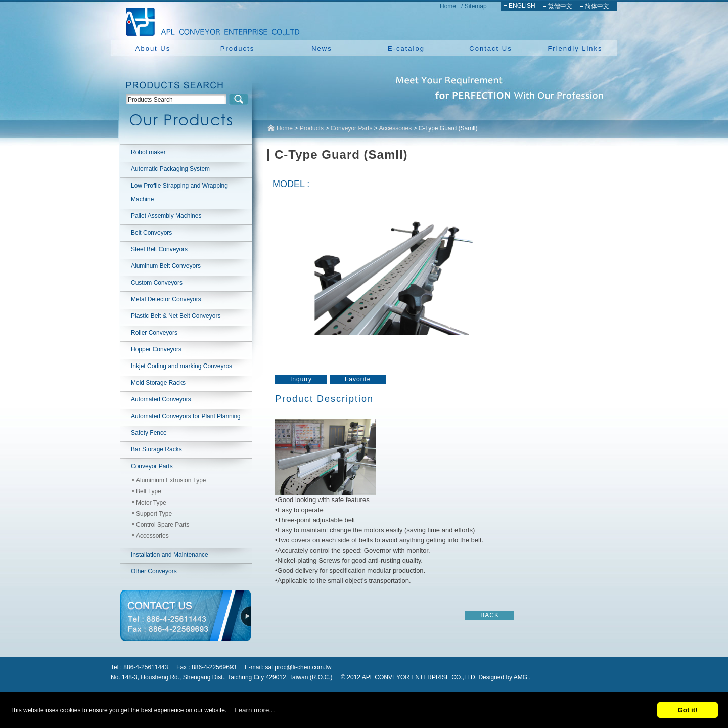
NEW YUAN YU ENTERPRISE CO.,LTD (210, 20)
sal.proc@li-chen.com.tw (299, 667)
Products (237, 48)
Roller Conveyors (154, 333)
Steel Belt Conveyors (159, 249)
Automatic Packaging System (170, 169)
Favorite (358, 379)
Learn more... (255, 710)
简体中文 (597, 6)
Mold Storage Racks (158, 383)
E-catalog (406, 48)
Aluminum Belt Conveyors (166, 266)
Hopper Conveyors (156, 349)
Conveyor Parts (152, 466)
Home (448, 6)
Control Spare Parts (163, 525)
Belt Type (149, 491)
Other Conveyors (154, 571)
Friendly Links (575, 48)
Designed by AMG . (504, 677)
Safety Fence (149, 433)
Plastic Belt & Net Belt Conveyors (176, 316)
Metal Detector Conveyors (166, 299)
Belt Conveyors (151, 233)
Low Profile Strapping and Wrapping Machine (179, 192)
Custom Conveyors (157, 283)
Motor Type (151, 503)
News (322, 48)
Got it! (687, 710)
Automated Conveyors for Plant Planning (186, 416)
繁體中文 (560, 6)
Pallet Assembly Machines (166, 216)
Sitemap (476, 6)
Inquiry (301, 379)
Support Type (154, 514)
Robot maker (148, 152)
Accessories (152, 536)
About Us (153, 48)
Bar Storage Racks (156, 449)
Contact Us (490, 48)
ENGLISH (522, 6)
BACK (490, 615)
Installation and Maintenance (170, 555)
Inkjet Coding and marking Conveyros (181, 366)
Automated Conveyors (161, 399)
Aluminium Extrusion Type (171, 480)
